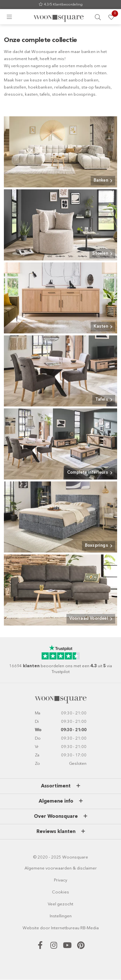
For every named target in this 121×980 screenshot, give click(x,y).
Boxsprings (96, 546)
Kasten (101, 327)
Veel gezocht (60, 904)
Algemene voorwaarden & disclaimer (61, 868)
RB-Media (90, 928)
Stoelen (100, 253)
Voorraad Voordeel (89, 619)
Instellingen (61, 916)
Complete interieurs (88, 473)
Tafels (102, 400)
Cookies (60, 892)
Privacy (60, 880)
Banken (101, 180)
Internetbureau (65, 928)
